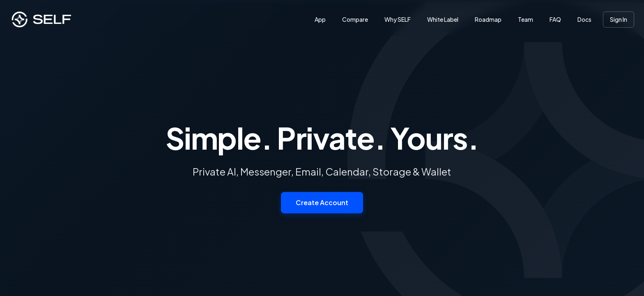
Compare (355, 19)
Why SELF (398, 19)
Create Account (322, 202)
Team (526, 19)
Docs (584, 19)
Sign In (619, 19)
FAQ (555, 19)
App (320, 19)
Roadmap (488, 19)
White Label (443, 19)
